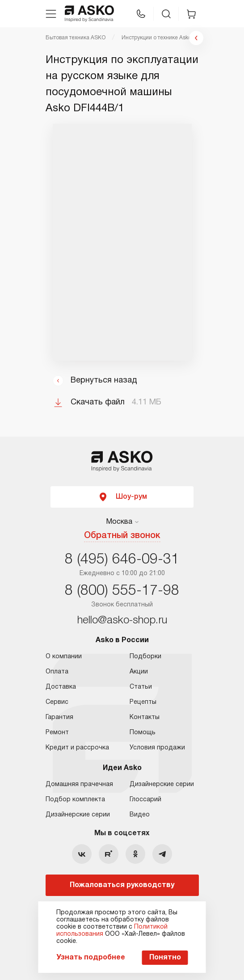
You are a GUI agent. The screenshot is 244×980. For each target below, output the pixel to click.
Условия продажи (157, 748)
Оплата (57, 672)
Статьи (141, 687)
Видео (140, 815)
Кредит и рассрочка (77, 748)
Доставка (61, 687)
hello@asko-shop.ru (122, 621)
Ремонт (57, 733)
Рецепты (143, 702)
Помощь (143, 733)
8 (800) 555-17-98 (122, 591)
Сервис (57, 702)
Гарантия (59, 717)
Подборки (145, 657)
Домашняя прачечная (79, 784)
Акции (139, 672)
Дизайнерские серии (78, 815)
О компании (64, 657)
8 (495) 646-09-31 (122, 560)
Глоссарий (145, 800)
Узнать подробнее (91, 958)
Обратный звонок (122, 536)
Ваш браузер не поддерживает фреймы (122, 242)
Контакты (145, 717)
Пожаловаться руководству (122, 885)
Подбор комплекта (75, 800)
